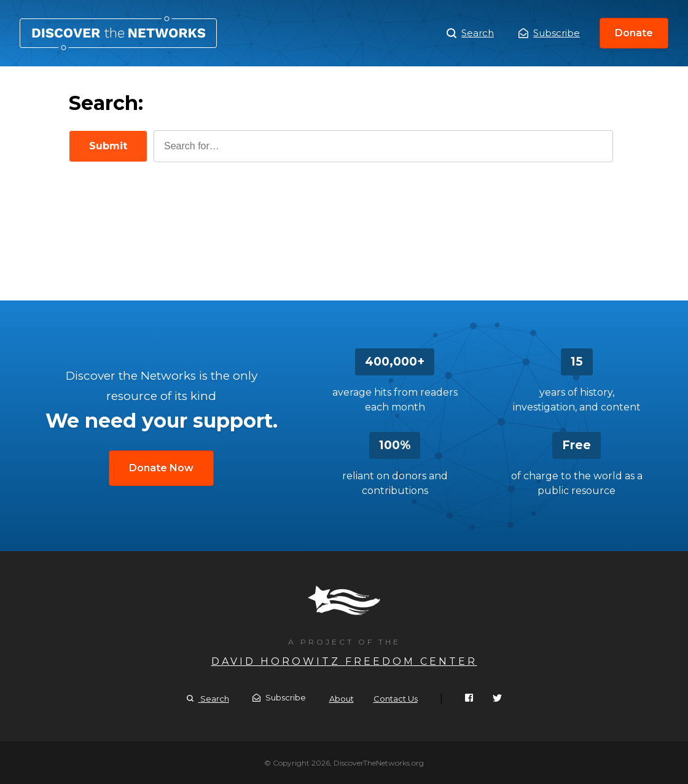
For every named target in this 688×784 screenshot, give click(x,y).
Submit (108, 146)
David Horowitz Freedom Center (344, 661)
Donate (634, 33)
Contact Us (396, 699)
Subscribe (549, 33)
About (342, 699)
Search (118, 33)
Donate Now (161, 468)
